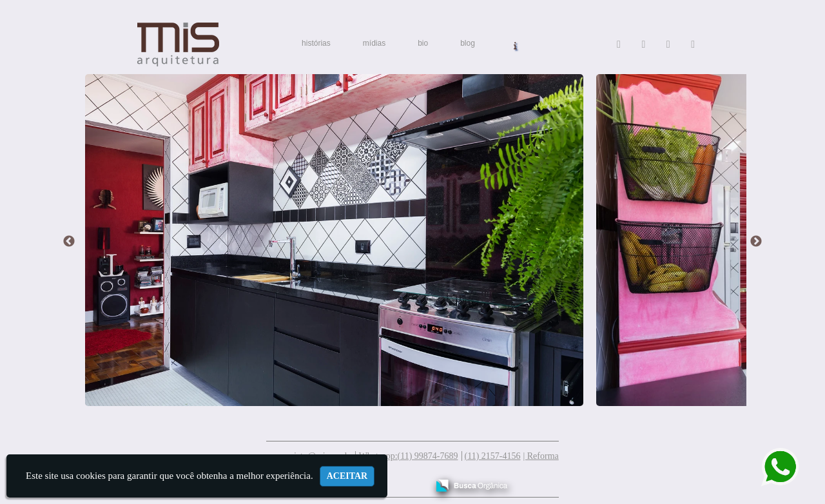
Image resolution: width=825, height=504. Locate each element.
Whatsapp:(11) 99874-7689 (409, 456)
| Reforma (540, 456)
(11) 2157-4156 (493, 456)
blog (468, 43)
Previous (69, 242)
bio (423, 43)
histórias (316, 43)
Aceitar (347, 476)
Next (756, 242)
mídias (374, 43)
